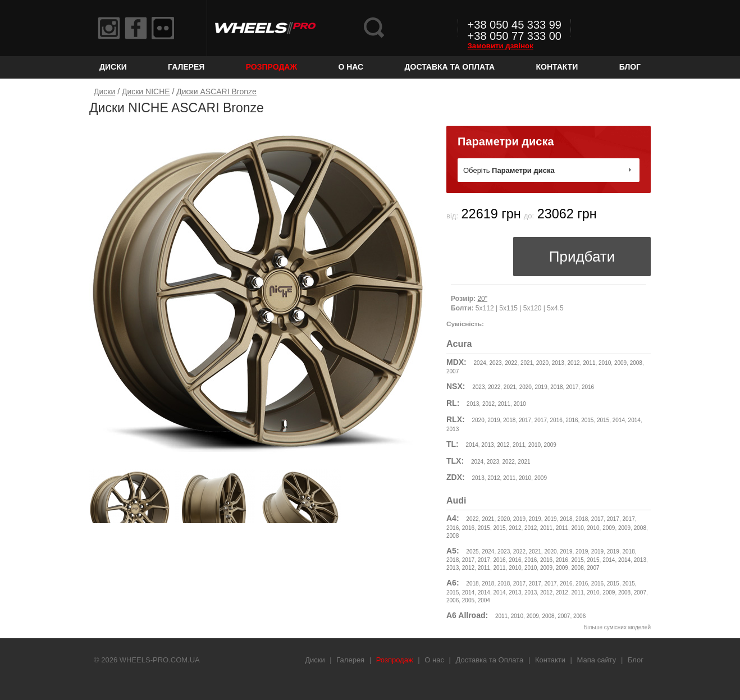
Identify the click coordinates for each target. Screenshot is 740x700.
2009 (620, 363)
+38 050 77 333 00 (515, 36)
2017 (572, 387)
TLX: (455, 461)
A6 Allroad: (467, 615)
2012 (573, 363)
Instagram (109, 28)
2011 (589, 363)
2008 (636, 363)
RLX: (456, 419)
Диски (113, 67)
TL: (453, 444)
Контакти (557, 67)
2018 (556, 387)
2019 (541, 387)
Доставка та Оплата (450, 67)
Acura (459, 344)
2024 (480, 363)
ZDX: (456, 477)
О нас (351, 67)
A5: (453, 551)
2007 (453, 371)
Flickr (163, 28)
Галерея (186, 67)
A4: (453, 518)
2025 (472, 552)
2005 (468, 600)
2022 (511, 363)
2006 (453, 600)
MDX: (456, 362)
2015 (587, 420)
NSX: (456, 386)
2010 (605, 363)
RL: (453, 403)
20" (482, 299)
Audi (456, 500)
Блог (630, 67)
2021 (527, 363)
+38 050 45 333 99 (515, 25)
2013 (558, 363)
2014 (619, 420)
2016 (588, 387)
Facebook (136, 28)
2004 (484, 600)
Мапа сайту (597, 660)
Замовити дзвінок (501, 46)
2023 (495, 363)
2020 (542, 363)
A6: (453, 583)
